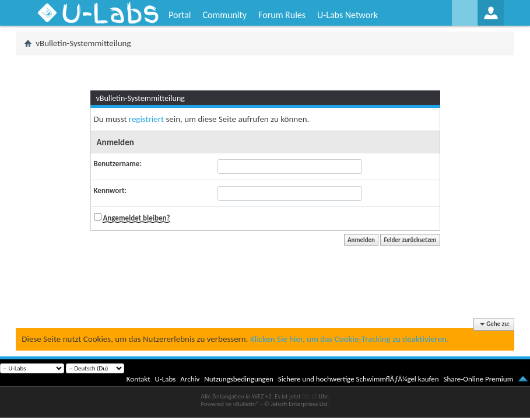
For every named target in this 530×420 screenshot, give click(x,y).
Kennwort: (110, 190)
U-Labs (166, 379)
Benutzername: (118, 164)
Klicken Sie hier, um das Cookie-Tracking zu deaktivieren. (350, 339)
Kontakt (138, 379)
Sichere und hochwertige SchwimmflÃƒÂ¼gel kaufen (359, 379)
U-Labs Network (348, 15)
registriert (146, 119)
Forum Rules (282, 15)
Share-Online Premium (478, 379)
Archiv (190, 379)
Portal (180, 15)
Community (224, 15)
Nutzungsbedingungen (239, 379)
